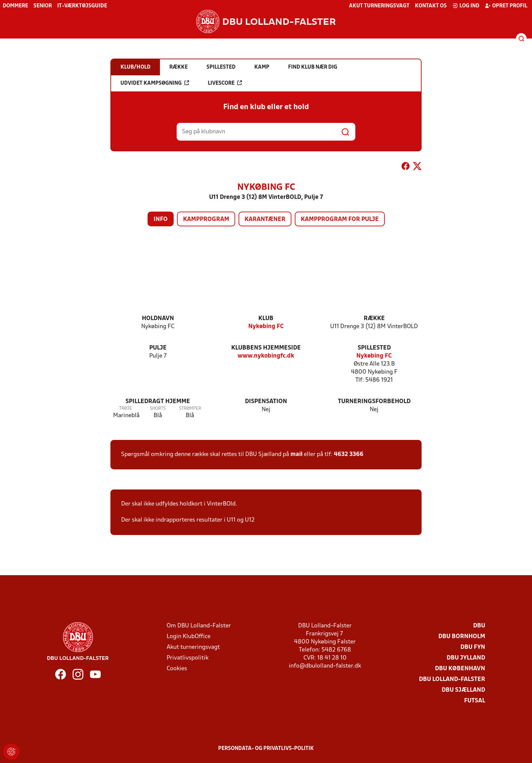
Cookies (177, 669)
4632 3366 (349, 454)
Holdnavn (158, 319)
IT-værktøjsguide (82, 6)
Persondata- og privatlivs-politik (266, 749)
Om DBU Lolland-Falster (199, 626)
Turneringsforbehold (374, 402)
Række (374, 319)
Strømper (190, 409)
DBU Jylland (466, 658)
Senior (43, 6)
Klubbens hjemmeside (266, 348)
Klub (266, 319)
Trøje (126, 409)
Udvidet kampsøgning (155, 83)
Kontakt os (431, 6)
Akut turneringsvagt (379, 6)
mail (296, 454)
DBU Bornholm (462, 637)
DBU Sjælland (463, 690)
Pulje (158, 348)
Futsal (475, 701)
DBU (479, 626)
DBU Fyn (473, 647)
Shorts (158, 409)
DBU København (460, 669)
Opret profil (506, 6)
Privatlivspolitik (188, 658)
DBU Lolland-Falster (452, 679)
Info (161, 219)
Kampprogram (206, 219)
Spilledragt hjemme (158, 402)
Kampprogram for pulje (340, 219)
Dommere (15, 6)
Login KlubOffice (189, 637)
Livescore (225, 83)
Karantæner (265, 219)
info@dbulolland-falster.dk (325, 666)
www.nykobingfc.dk (266, 356)
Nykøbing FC (266, 327)
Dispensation (266, 402)
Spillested (374, 348)
